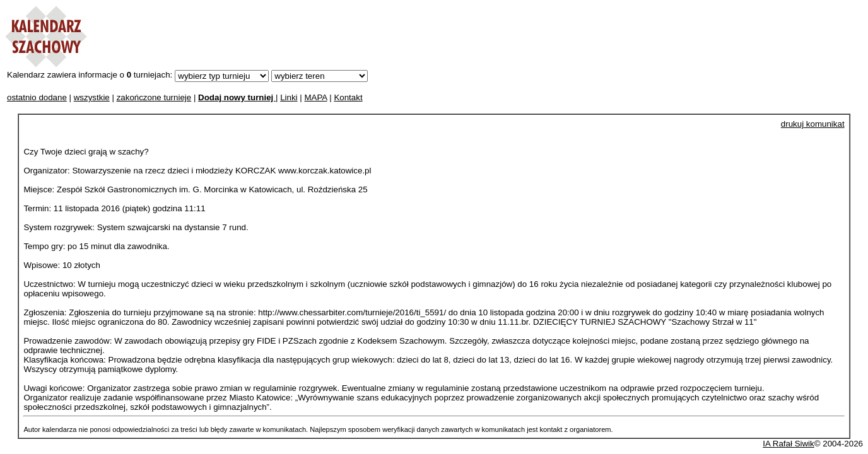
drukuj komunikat (813, 124)
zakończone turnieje (154, 97)
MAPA (315, 97)
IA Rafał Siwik (788, 444)
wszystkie (92, 97)
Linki (289, 97)
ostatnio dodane (37, 97)
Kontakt (348, 97)
